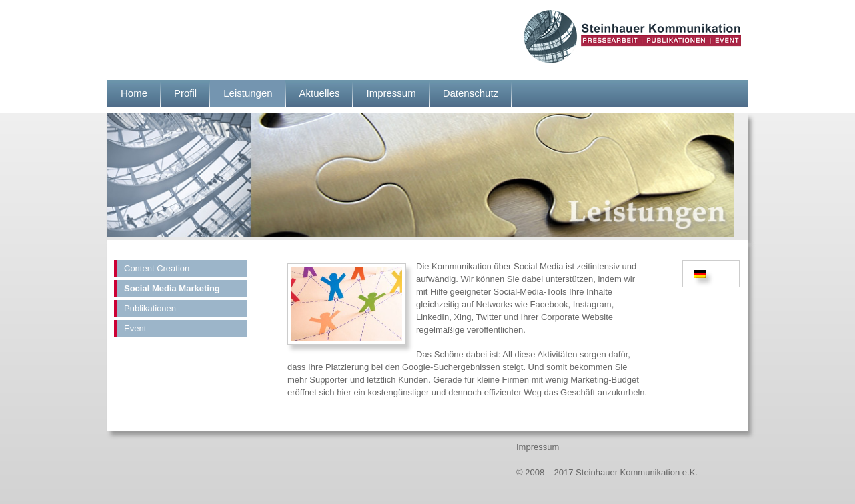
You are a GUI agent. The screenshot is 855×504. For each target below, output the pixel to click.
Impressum (391, 93)
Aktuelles (320, 93)
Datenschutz (471, 93)
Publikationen (150, 308)
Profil (185, 93)
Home (134, 93)
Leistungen (248, 93)
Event (135, 328)
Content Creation (157, 268)
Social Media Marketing (172, 288)
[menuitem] (702, 274)
